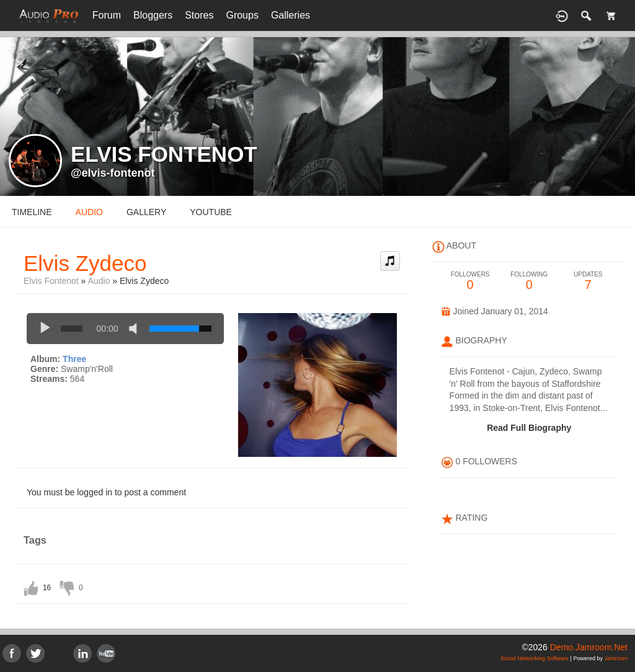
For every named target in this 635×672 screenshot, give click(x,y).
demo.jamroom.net (589, 647)
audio (89, 212)
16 (47, 588)
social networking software (535, 658)
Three (74, 359)
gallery (146, 212)
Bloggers (153, 15)
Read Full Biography (529, 428)
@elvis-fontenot (113, 173)
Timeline (32, 212)
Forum (107, 15)
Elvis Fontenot (51, 281)
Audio (99, 281)
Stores (199, 15)
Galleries (291, 15)
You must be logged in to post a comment (106, 492)
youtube (211, 212)
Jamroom (616, 658)
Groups (242, 15)
